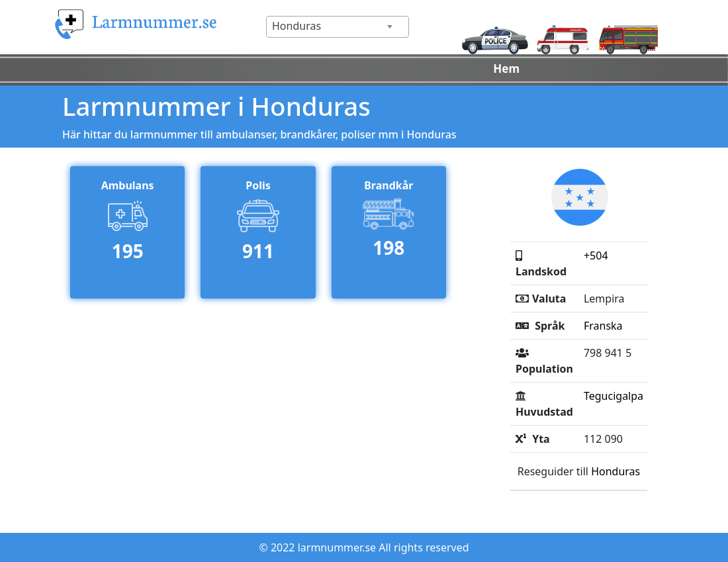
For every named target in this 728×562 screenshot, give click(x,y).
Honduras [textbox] (296, 26)
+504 (596, 256)
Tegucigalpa (614, 396)
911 (258, 251)
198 (388, 248)
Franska (603, 326)
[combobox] (338, 27)
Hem (506, 69)
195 (128, 251)
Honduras (615, 471)
